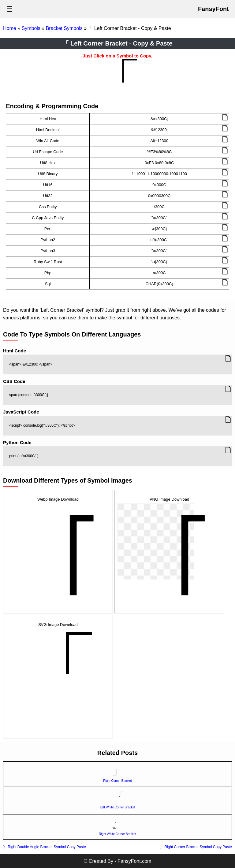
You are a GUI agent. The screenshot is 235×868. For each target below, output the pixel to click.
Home (10, 28)
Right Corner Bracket (117, 781)
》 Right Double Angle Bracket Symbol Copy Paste (45, 847)
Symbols (31, 28)
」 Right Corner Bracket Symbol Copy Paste (196, 847)
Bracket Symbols (64, 28)
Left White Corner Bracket (117, 807)
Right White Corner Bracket (117, 834)
